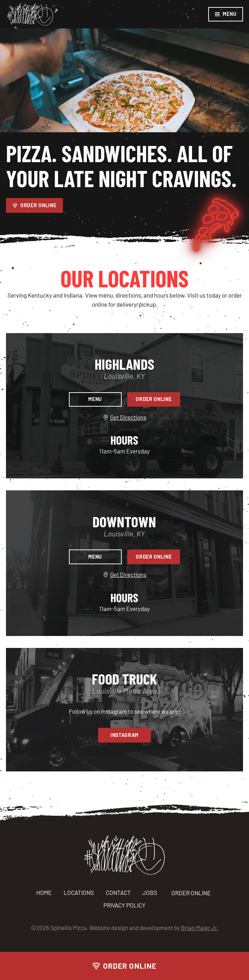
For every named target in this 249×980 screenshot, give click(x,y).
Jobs (150, 892)
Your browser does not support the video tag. (124, 80)
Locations (79, 892)
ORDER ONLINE (192, 893)
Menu (226, 14)
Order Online (124, 966)
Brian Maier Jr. (200, 928)
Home (44, 892)
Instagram (124, 735)
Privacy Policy (124, 905)
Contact (118, 892)
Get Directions (126, 418)
